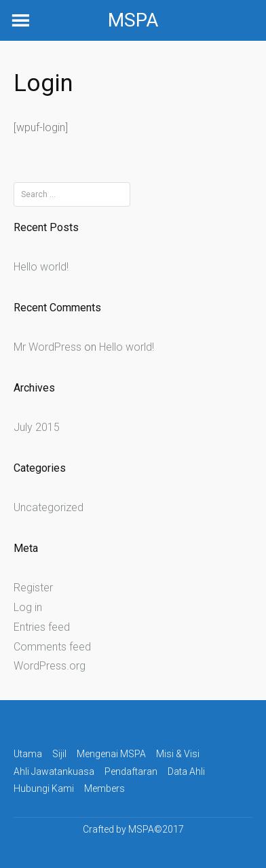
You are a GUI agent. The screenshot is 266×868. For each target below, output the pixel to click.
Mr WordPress (47, 347)
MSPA (133, 20)
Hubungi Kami (44, 788)
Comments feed (52, 647)
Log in (28, 607)
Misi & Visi (178, 754)
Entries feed (42, 627)
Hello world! (41, 267)
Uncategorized (49, 507)
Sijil (59, 754)
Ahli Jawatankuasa (54, 771)
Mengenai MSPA (111, 754)
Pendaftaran (131, 771)
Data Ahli (186, 771)
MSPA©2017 (156, 829)
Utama (28, 754)
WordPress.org (50, 666)
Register (33, 588)
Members (104, 788)
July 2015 (37, 427)
